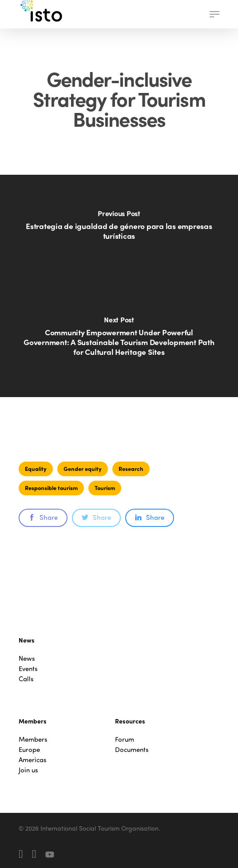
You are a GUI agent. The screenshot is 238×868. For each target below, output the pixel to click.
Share (43, 517)
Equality (36, 468)
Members (33, 739)
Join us (28, 770)
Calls (26, 679)
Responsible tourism (51, 488)
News (27, 658)
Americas (33, 760)
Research (131, 468)
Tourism (105, 488)
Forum (125, 739)
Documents (132, 749)
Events (28, 669)
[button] (214, 14)
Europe (29, 749)
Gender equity (83, 468)
